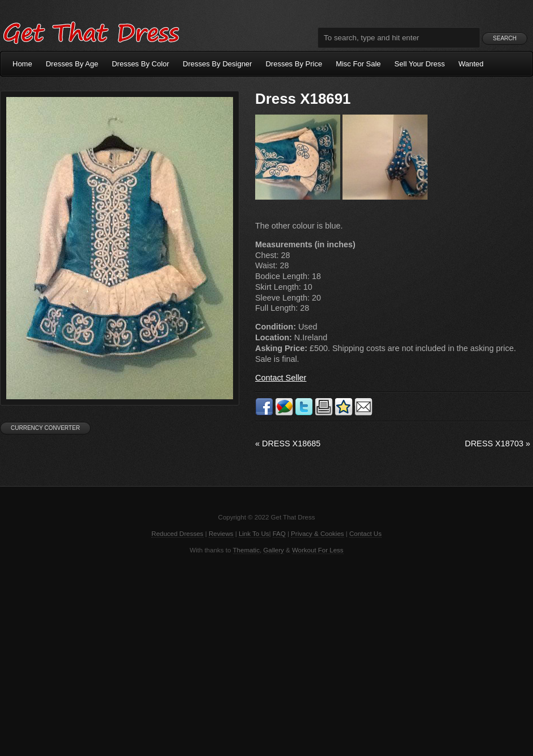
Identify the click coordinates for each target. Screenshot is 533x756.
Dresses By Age (72, 64)
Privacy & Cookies (317, 534)
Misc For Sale (358, 64)
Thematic (246, 550)
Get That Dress (91, 31)
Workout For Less (318, 550)
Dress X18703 (498, 444)
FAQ (279, 534)
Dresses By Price (294, 64)
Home (22, 64)
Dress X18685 (288, 444)
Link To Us (254, 534)
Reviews (221, 534)
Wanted (471, 64)
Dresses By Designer (217, 64)
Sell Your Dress (420, 64)
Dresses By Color (140, 64)
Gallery (273, 550)
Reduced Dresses (177, 534)
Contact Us (365, 534)
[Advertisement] (266, 654)
